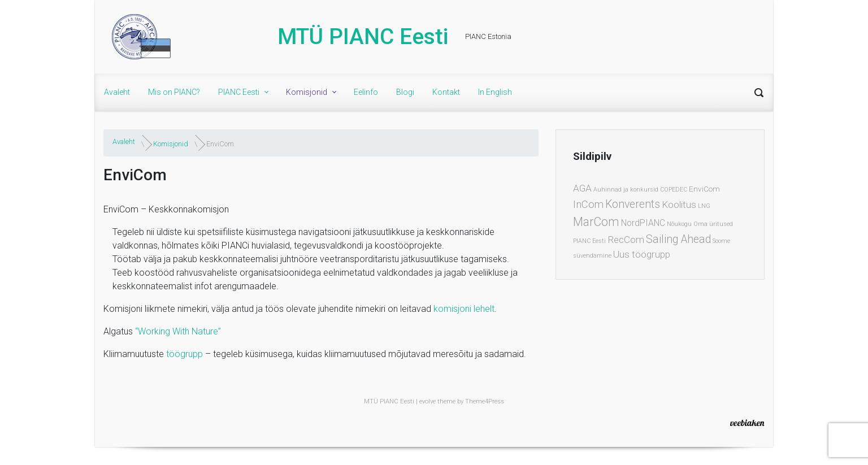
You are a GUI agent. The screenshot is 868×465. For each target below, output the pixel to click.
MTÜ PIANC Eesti (363, 37)
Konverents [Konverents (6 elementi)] (633, 204)
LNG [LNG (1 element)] (704, 206)
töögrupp (185, 354)
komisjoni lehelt (464, 309)
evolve (428, 401)
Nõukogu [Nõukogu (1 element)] (679, 224)
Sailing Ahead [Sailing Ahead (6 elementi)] (678, 239)
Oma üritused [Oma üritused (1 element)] (713, 224)
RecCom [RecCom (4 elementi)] (626, 240)
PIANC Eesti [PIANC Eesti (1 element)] (589, 241)
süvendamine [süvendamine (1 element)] (592, 256)
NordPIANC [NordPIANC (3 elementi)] (643, 223)
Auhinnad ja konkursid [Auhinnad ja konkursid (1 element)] (626, 190)
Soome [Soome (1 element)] (721, 241)
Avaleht (124, 142)
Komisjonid (171, 144)
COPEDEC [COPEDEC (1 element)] (674, 190)
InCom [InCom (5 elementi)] (588, 205)
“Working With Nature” (178, 331)
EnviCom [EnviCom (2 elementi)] (704, 189)
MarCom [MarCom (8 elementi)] (596, 222)
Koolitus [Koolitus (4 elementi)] (679, 205)
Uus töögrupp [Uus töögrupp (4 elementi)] (642, 254)
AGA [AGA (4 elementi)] (582, 188)
